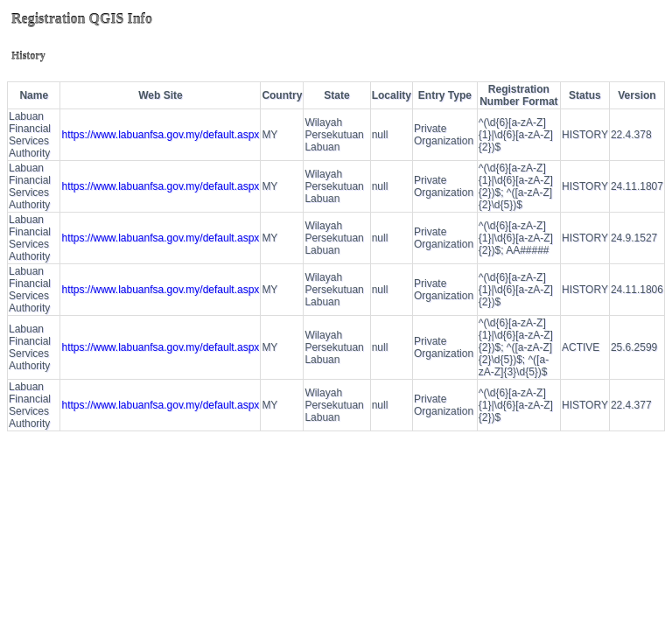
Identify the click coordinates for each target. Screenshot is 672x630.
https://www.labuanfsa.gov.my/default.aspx (160, 135)
